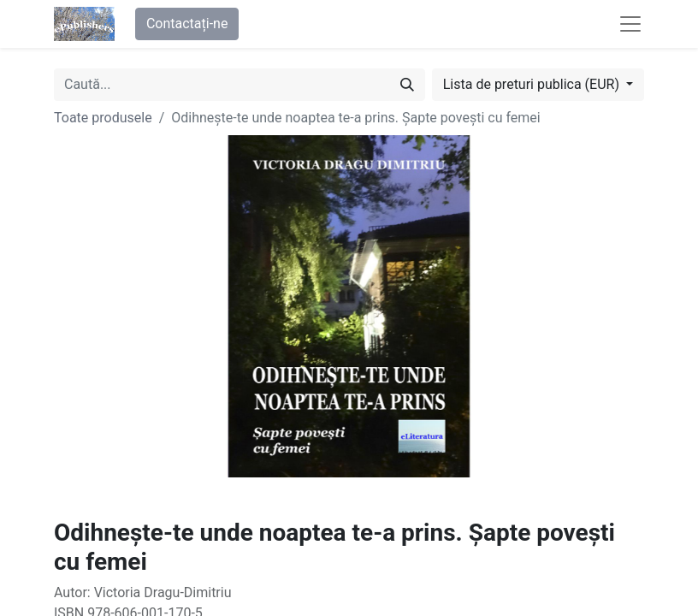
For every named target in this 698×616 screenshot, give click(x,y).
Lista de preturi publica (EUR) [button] (533, 84)
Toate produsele (103, 118)
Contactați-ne (187, 24)
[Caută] (407, 85)
